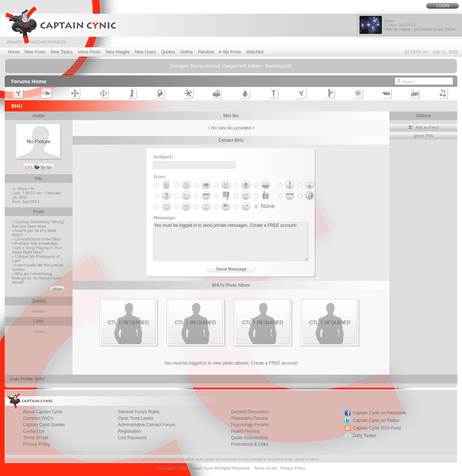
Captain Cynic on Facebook (380, 413)
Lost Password (132, 438)
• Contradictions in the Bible (37, 239)
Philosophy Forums (250, 418)
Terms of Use (36, 438)
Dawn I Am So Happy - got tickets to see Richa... (421, 25)
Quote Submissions (250, 438)
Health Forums (245, 431)
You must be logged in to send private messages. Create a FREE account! (231, 241)
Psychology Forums (250, 425)
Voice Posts (89, 52)
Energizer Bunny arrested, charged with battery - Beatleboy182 (231, 66)
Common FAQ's (38, 418)
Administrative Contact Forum (147, 425)
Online (187, 52)
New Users (146, 52)
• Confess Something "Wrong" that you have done (39, 224)
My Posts (230, 52)
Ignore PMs (423, 136)
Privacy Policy (37, 444)
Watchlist (255, 52)
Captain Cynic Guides (44, 425)
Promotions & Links (250, 444)
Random (206, 52)
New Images (118, 52)
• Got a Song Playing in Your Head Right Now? (37, 250)
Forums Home (29, 81)
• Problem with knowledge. (36, 243)
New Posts (35, 52)
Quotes (168, 52)
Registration (130, 431)
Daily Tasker (365, 436)
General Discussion (250, 412)
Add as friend (423, 127)
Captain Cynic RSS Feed (377, 428)
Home (14, 52)
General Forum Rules (139, 412)
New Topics (62, 52)
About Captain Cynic (43, 412)
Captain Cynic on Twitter (376, 420)
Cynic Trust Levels (136, 418)
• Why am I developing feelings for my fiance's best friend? (37, 278)
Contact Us (34, 431)
